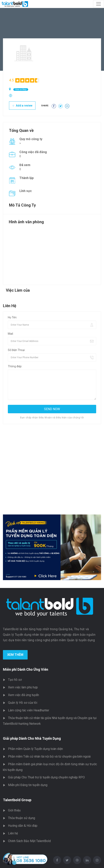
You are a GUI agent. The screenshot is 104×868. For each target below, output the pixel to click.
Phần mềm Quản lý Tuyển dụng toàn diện (35, 749)
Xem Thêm (15, 655)
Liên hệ (13, 833)
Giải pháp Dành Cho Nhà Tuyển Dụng (32, 738)
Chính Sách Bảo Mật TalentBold (29, 841)
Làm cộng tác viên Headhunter (29, 710)
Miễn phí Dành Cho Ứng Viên (26, 669)
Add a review (22, 106)
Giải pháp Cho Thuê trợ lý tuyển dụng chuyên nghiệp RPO (46, 777)
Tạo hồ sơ (15, 680)
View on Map (21, 90)
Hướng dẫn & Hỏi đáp (23, 826)
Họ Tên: (12, 317)
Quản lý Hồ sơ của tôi (23, 703)
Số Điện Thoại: (17, 350)
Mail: (11, 334)
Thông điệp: (15, 366)
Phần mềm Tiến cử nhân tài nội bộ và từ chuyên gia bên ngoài (49, 756)
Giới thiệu (14, 810)
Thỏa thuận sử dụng (22, 818)
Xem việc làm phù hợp (23, 687)
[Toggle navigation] (99, 4)
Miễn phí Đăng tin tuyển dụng (28, 785)
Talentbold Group (17, 800)
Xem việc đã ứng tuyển (24, 695)
